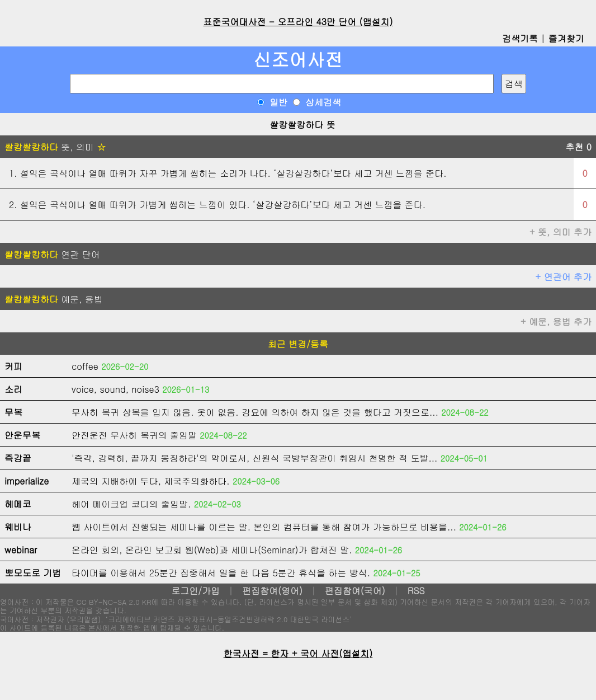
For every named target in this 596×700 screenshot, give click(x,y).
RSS (416, 591)
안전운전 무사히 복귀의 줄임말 (134, 435)
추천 (578, 147)
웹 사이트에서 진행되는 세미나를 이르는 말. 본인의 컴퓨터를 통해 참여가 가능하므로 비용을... (264, 527)
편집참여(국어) (355, 591)
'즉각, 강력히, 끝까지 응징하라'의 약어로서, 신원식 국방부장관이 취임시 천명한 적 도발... (254, 458)
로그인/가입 (195, 591)
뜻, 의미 (55, 147)
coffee (85, 366)
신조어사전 (298, 59)
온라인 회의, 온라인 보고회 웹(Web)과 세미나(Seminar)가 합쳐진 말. (212, 550)
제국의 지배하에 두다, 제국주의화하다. (151, 481)
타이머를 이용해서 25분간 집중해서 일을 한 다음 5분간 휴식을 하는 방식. (221, 573)
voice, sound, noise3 (115, 389)
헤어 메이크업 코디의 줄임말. (131, 504)
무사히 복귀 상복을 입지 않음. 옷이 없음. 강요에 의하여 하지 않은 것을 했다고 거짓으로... (255, 412)
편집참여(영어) (272, 591)
